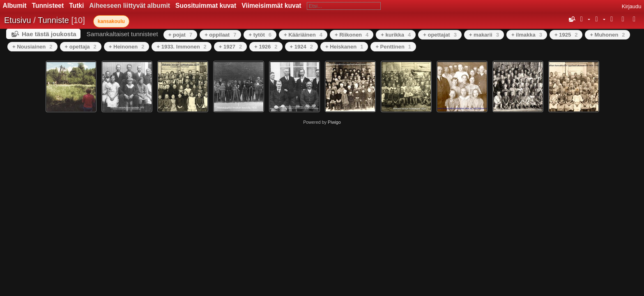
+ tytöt (260, 35)
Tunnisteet (48, 6)
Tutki (76, 6)
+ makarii (484, 35)
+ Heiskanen (344, 47)
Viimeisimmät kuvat (271, 6)
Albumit (15, 6)
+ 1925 (566, 35)
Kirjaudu (632, 6)
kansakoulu (111, 21)
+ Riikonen (352, 35)
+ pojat (181, 35)
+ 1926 (266, 47)
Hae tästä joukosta (49, 34)
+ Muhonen (607, 35)
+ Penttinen (393, 47)
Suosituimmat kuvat (206, 6)
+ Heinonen (127, 47)
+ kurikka (396, 35)
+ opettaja (81, 47)
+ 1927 (230, 47)
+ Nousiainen (32, 47)
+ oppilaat (220, 35)
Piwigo (334, 122)
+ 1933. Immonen (181, 47)
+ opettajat (440, 35)
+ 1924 (301, 47)
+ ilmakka (527, 35)
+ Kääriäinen (303, 35)
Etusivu (18, 20)
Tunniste (53, 20)
